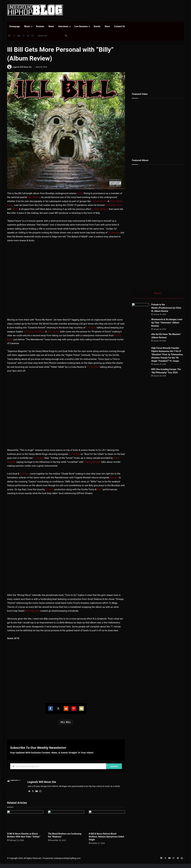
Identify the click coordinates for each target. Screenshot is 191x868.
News (51, 26)
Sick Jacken (53, 332)
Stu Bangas (114, 233)
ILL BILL (66, 722)
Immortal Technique (34, 332)
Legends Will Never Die (22, 67)
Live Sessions (81, 26)
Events (97, 26)
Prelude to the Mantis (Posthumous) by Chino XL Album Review (166, 308)
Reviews (40, 26)
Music (27, 26)
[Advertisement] (126, 10)
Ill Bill (80, 193)
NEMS (15, 209)
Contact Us (119, 26)
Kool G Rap (74, 454)
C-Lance (50, 489)
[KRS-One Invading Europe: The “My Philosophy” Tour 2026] (149, 418)
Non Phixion (34, 197)
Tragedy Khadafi (92, 462)
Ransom (114, 478)
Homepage (15, 26)
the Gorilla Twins (114, 205)
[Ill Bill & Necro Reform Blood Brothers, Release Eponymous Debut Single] (107, 821)
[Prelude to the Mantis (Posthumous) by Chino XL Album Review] (140, 309)
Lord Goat (91, 328)
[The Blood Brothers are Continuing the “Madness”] (66, 821)
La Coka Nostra (99, 201)
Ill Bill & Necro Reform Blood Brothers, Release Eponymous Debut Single (106, 837)
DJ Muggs (39, 458)
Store (107, 26)
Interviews (63, 26)
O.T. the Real (93, 367)
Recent (158, 293)
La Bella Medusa (100, 209)
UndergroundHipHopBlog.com (67, 858)
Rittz (99, 489)
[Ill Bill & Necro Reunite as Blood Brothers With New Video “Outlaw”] (25, 821)
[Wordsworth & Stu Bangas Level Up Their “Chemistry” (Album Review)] (149, 330)
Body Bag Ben (32, 611)
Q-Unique (25, 474)
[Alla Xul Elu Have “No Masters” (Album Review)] (149, 355)
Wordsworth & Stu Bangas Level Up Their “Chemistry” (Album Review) (176, 326)
